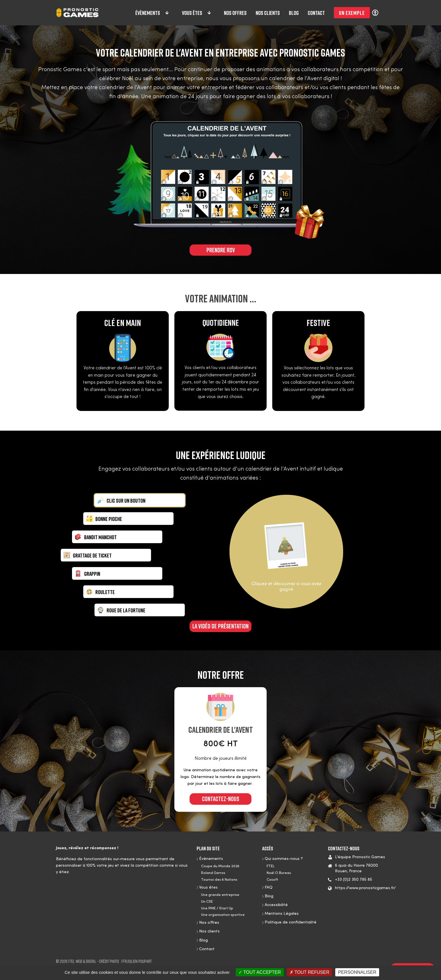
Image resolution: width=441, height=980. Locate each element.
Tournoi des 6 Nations (219, 880)
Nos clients (268, 13)
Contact (316, 13)
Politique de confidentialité (291, 922)
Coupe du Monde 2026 (220, 866)
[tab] (140, 500)
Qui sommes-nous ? (284, 859)
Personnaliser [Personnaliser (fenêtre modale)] (357, 972)
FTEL (271, 866)
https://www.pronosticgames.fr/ (365, 888)
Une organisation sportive (223, 915)
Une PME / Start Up (217, 908)
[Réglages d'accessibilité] (375, 13)
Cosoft (272, 880)
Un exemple (352, 13)
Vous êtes (197, 13)
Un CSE (207, 902)
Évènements (152, 13)
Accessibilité (276, 905)
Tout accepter (260, 972)
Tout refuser (310, 972)
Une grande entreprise (220, 895)
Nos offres (235, 13)
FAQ (269, 888)
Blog (294, 13)
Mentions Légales (282, 914)
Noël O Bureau (279, 873)
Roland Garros (213, 873)
